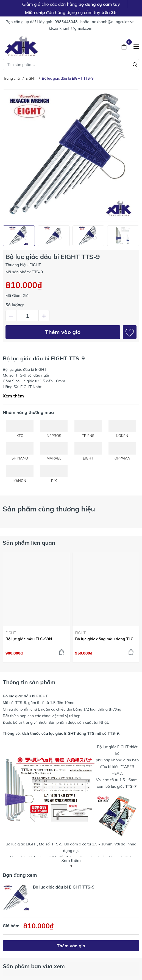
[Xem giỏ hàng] (125, 46)
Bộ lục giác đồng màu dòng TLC (104, 639)
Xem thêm (13, 396)
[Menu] (136, 46)
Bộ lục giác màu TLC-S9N (29, 639)
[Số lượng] (27, 316)
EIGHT (11, 633)
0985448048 (66, 22)
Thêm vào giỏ (63, 332)
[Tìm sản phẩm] (71, 65)
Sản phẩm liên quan (29, 543)
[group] (71, 155)
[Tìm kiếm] (135, 64)
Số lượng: (15, 305)
